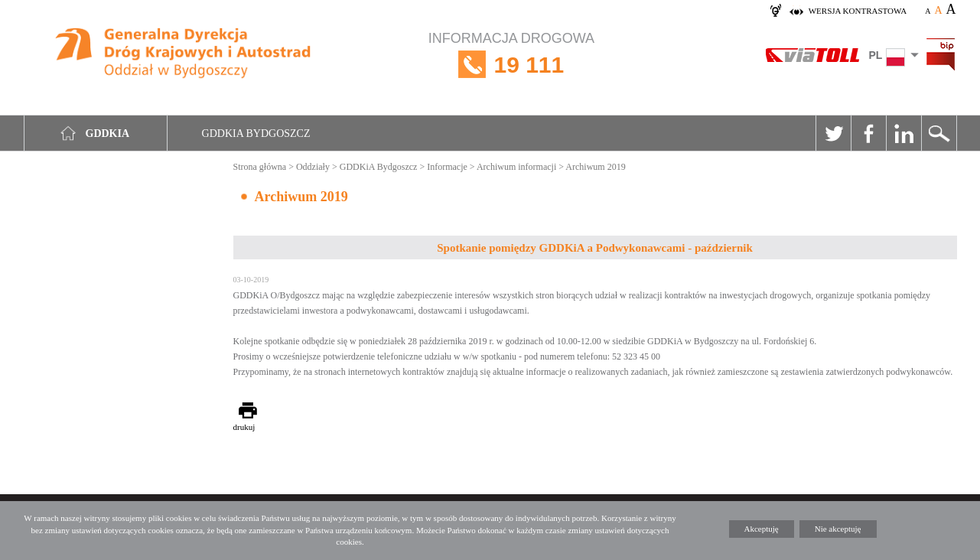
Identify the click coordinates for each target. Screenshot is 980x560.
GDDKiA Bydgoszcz (379, 167)
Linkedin (903, 133)
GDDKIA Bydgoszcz (256, 133)
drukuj (244, 427)
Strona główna (260, 167)
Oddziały (313, 167)
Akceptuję (762, 529)
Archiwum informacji (516, 167)
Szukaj (939, 133)
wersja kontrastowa (858, 11)
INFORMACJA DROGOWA (511, 65)
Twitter (833, 133)
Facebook (868, 133)
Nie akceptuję (838, 529)
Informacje (447, 167)
